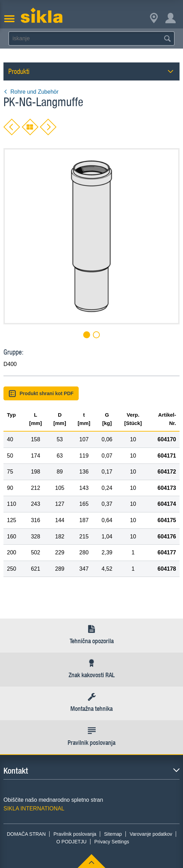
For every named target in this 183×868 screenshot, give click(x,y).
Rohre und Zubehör (31, 92)
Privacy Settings (112, 842)
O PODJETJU (72, 842)
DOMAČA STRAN (26, 834)
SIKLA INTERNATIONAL (34, 809)
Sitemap (113, 834)
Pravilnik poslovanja (75, 834)
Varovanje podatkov (151, 834)
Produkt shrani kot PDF (41, 394)
